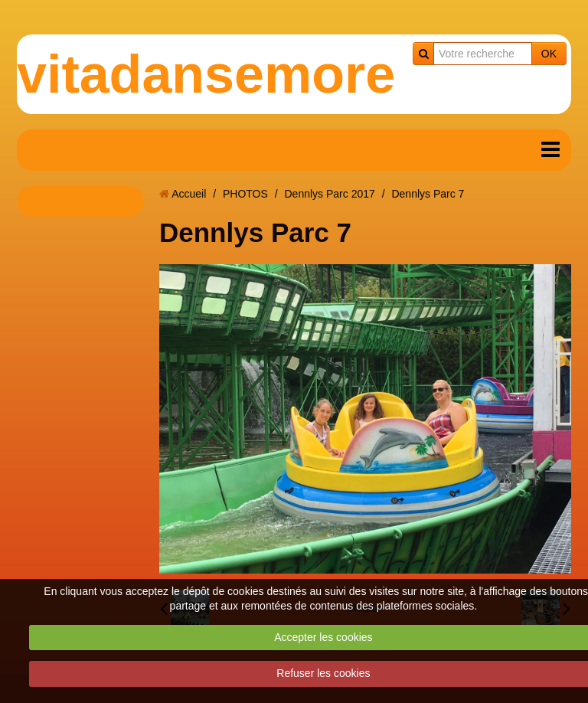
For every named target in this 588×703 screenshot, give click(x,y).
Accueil (189, 194)
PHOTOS (245, 194)
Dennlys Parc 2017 (329, 194)
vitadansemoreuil (237, 74)
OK (549, 54)
